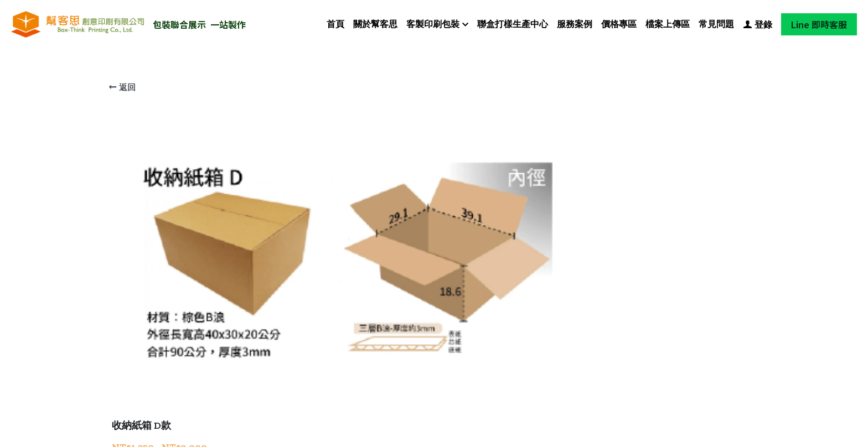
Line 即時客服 (819, 24)
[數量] (639, 286)
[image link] (77, 24)
